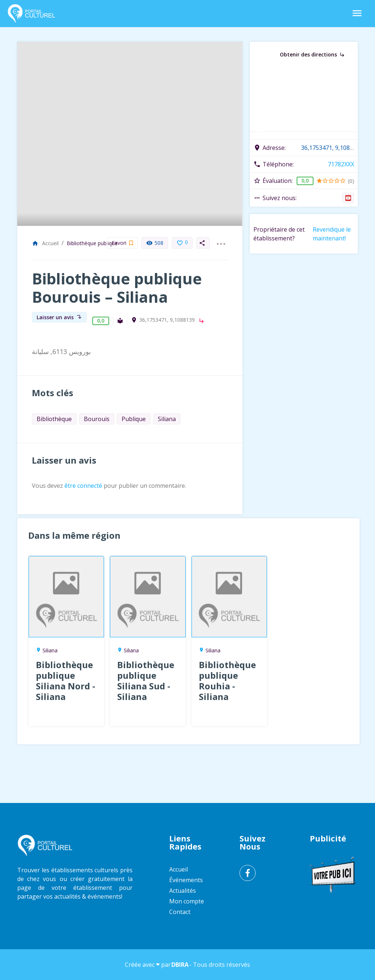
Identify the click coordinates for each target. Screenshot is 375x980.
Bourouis (97, 419)
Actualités (183, 891)
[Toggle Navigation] (357, 14)
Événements (186, 880)
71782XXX (341, 164)
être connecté (83, 486)
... (221, 239)
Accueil (45, 243)
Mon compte (187, 901)
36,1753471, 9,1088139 (167, 320)
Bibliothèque (54, 419)
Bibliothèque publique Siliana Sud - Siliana (146, 680)
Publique (134, 419)
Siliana (167, 419)
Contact (180, 912)
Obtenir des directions (313, 54)
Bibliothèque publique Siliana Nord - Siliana (66, 680)
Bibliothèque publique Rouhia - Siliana (227, 680)
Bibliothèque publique (92, 243)
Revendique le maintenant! (332, 234)
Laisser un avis (59, 317)
